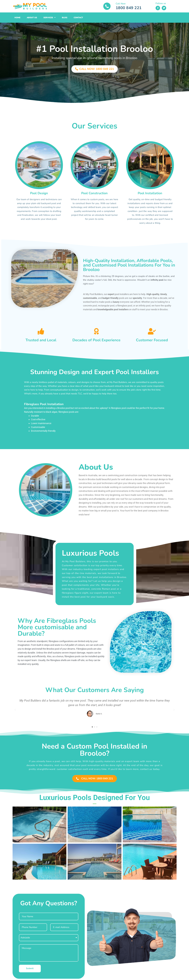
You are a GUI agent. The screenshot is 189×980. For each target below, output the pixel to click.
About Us (32, 18)
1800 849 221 (129, 8)
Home (17, 18)
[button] (15, 710)
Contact (78, 18)
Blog (65, 18)
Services (49, 17)
